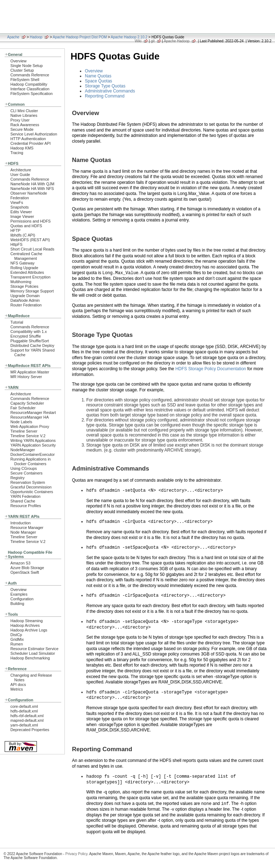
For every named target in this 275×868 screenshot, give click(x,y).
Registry (18, 478)
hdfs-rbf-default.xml (27, 716)
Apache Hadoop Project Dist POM (80, 37)
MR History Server (26, 377)
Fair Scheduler (23, 408)
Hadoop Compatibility (29, 84)
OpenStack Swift (25, 572)
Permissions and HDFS (31, 221)
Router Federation (26, 305)
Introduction (21, 523)
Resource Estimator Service (34, 649)
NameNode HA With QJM (32, 184)
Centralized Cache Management (26, 256)
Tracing (17, 153)
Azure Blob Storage (27, 568)
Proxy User (20, 120)
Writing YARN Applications (33, 440)
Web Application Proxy (30, 426)
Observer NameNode (29, 193)
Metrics (17, 689)
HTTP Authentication (28, 139)
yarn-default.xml (24, 725)
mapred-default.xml (27, 720)
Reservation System (28, 482)
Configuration (22, 599)
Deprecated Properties (30, 730)
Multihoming (21, 282)
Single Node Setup (26, 66)
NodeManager (23, 450)
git (153, 41)
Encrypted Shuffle (26, 336)
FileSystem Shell (25, 80)
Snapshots (20, 207)
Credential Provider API (31, 143)
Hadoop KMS (22, 148)
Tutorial (17, 322)
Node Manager (23, 532)
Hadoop (36, 37)
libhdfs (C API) (23, 235)
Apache (13, 37)
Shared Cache (23, 501)
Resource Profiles (26, 506)
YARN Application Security (33, 445)
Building (17, 604)
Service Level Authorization (34, 134)
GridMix (17, 639)
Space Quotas (98, 81)
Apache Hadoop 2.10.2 (129, 37)
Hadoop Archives (25, 625)
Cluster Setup (22, 70)
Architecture (21, 170)
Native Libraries (24, 115)
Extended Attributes (27, 272)
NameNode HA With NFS (32, 189)
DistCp (16, 635)
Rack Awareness (25, 125)
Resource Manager (27, 528)
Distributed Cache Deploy (32, 345)
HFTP (15, 230)
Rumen (17, 644)
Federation (20, 198)
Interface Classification (30, 89)
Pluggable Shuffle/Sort (30, 341)
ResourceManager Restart (33, 412)
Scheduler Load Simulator (33, 653)
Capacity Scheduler (27, 403)
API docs (18, 685)
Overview (18, 61)
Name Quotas (98, 76)
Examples (19, 594)
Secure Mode (22, 129)
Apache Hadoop (177, 41)
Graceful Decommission (31, 487)
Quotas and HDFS (26, 226)
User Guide (20, 175)
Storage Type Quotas (105, 86)
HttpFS (16, 244)
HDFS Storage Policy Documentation (211, 369)
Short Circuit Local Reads (32, 249)
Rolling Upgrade (24, 268)
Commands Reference (30, 75)
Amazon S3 (20, 563)
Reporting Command (105, 96)
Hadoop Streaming (26, 621)
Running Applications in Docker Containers (31, 461)
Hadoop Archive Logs (29, 630)
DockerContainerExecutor (33, 454)
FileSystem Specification (32, 94)
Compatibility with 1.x (29, 332)
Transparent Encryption (30, 277)
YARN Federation (25, 496)
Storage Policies (24, 286)
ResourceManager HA (30, 417)
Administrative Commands (110, 91)
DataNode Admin (25, 300)
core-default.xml (24, 706)
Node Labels (21, 422)
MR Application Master (30, 372)
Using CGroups (24, 468)
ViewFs (17, 202)
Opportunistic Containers (32, 492)
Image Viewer (22, 216)
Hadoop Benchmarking (30, 658)
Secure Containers (26, 473)
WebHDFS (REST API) (30, 240)
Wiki (138, 41)
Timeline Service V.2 (28, 436)
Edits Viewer (21, 212)
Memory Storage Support (32, 291)
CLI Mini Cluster (24, 111)
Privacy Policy (76, 851)
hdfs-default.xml (24, 711)
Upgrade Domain (25, 296)
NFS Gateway (22, 263)
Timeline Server (24, 431)
